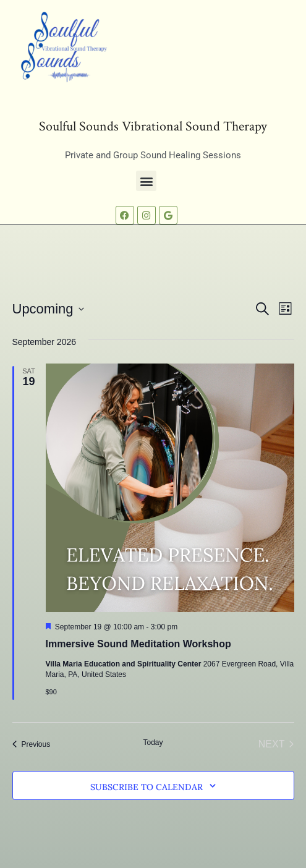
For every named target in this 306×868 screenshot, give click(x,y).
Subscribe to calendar (147, 787)
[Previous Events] (32, 744)
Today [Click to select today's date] (153, 742)
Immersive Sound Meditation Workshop (138, 644)
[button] (146, 181)
